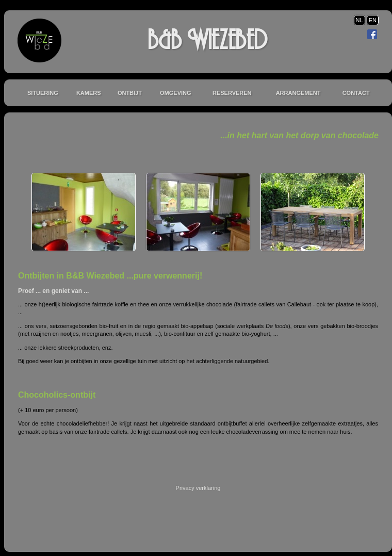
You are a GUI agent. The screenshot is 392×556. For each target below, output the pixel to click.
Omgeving (176, 93)
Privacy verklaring (198, 488)
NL (360, 20)
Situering (43, 93)
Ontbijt (130, 93)
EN (373, 20)
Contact (356, 93)
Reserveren (232, 93)
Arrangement (298, 93)
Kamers (89, 93)
